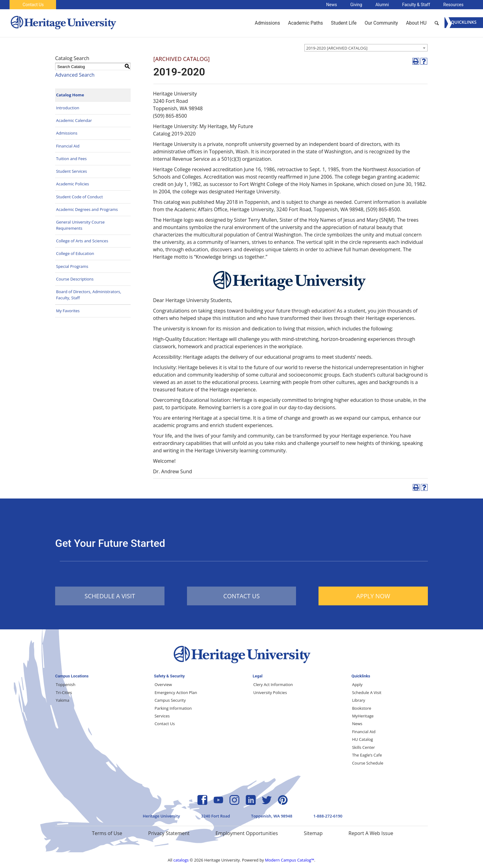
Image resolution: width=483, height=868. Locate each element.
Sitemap (313, 833)
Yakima (63, 700)
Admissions (67, 133)
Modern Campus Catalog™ (290, 860)
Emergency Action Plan (176, 692)
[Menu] (464, 23)
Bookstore (362, 708)
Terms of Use (107, 833)
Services (162, 716)
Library (359, 700)
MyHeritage (363, 716)
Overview (163, 684)
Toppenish (66, 684)
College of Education (75, 253)
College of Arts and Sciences (82, 241)
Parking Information (173, 708)
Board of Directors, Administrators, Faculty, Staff (89, 295)
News (332, 5)
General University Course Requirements (80, 225)
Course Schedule (368, 763)
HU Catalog (363, 739)
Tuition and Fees (71, 159)
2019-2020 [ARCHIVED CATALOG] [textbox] (337, 48)
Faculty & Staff (416, 5)
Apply (357, 684)
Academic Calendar (74, 120)
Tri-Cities (64, 692)
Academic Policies (73, 184)
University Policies (270, 692)
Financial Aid (68, 146)
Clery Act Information (273, 684)
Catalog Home (70, 95)
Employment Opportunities (247, 833)
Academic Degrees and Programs (87, 209)
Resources (453, 5)
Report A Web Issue (371, 833)
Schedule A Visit (367, 692)
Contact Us (33, 5)
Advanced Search (75, 75)
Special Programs (72, 266)
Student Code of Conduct (79, 197)
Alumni (382, 5)
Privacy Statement (169, 833)
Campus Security (170, 700)
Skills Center (363, 747)
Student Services (71, 171)
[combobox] (366, 48)
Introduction (68, 108)
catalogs (181, 860)
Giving (356, 5)
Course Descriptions (75, 279)
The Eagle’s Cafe (367, 755)
